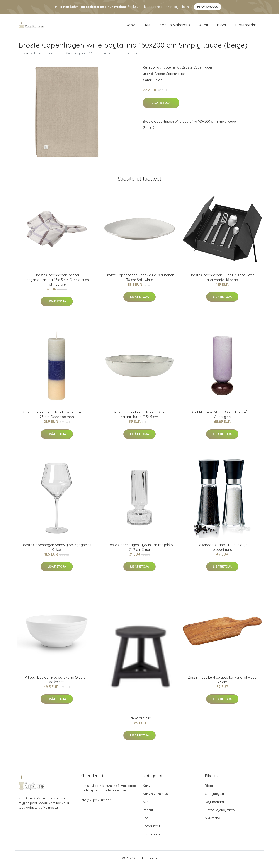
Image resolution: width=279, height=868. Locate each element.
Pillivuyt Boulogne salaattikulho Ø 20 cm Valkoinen (57, 682)
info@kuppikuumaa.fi (96, 802)
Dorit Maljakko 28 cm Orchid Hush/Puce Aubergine (222, 417)
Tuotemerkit (245, 26)
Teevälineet (151, 828)
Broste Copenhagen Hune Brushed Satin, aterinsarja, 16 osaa (222, 280)
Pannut (148, 812)
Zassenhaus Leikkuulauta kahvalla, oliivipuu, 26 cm (222, 682)
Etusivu (24, 55)
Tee (147, 26)
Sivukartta (213, 820)
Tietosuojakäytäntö (220, 812)
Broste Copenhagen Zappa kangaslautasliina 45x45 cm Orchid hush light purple (57, 282)
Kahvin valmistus (175, 26)
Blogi (221, 26)
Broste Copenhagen (197, 69)
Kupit (203, 26)
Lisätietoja (161, 105)
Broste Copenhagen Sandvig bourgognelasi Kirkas (57, 549)
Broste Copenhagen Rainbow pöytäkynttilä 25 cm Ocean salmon (57, 417)
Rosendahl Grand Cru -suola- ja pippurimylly (222, 549)
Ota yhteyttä (214, 796)
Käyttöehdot (214, 804)
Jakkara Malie (140, 720)
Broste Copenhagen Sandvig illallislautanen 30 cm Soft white (140, 280)
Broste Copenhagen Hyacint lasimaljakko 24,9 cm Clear (140, 549)
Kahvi (131, 26)
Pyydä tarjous (208, 7)
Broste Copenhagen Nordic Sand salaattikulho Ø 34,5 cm (139, 417)
